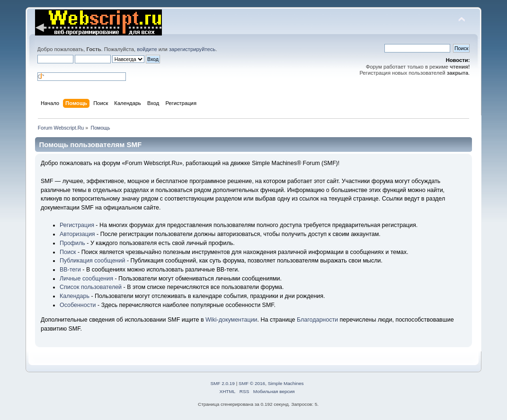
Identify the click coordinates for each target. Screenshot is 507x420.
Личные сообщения (86, 279)
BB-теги (70, 270)
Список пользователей (91, 287)
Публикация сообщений (92, 261)
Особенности (78, 305)
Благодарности (317, 320)
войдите (147, 49)
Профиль (72, 243)
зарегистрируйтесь (192, 49)
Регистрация (77, 225)
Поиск (68, 252)
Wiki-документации (231, 320)
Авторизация (77, 234)
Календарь (75, 296)
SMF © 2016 (252, 383)
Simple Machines (286, 383)
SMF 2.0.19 (222, 383)
